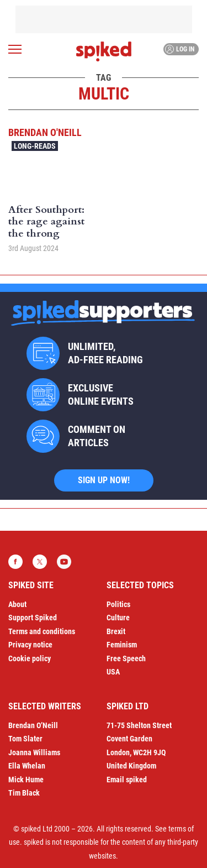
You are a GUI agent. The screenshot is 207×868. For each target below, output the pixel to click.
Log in (180, 49)
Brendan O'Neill (45, 132)
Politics (118, 604)
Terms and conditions (42, 631)
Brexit (116, 631)
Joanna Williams (34, 752)
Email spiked (127, 780)
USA (113, 672)
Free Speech (126, 658)
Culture (118, 618)
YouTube (64, 562)
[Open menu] (15, 49)
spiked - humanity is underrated (104, 51)
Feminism (122, 645)
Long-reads (35, 146)
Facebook (15, 562)
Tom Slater (25, 739)
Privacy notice (30, 645)
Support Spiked (33, 618)
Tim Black (24, 793)
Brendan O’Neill (33, 725)
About (17, 604)
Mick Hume (26, 780)
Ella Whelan (27, 766)
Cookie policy (30, 658)
